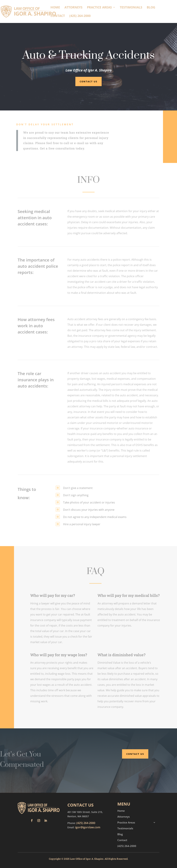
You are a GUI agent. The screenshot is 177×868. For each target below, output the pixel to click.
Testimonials (131, 8)
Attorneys (73, 8)
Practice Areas (99, 8)
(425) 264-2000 (80, 16)
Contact (58, 16)
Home (55, 8)
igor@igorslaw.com (88, 827)
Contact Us (88, 81)
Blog (151, 8)
